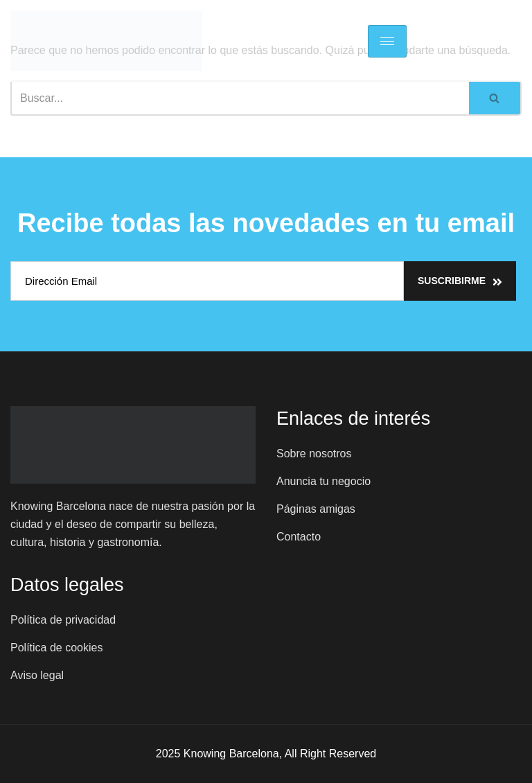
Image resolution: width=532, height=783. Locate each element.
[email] (207, 281)
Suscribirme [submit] (460, 281)
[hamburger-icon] (387, 41)
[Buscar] (240, 98)
